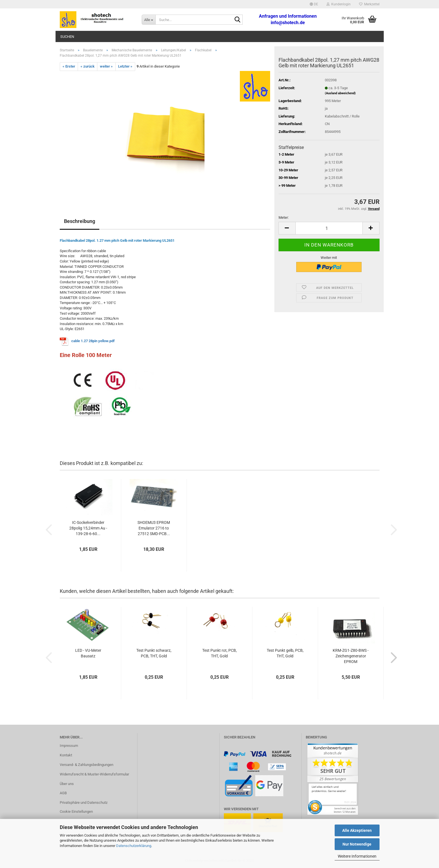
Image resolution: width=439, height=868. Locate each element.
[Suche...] (149, 20)
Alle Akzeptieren (357, 830)
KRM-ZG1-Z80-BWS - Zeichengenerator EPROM (351, 656)
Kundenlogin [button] (339, 4)
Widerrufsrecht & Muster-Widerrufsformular (94, 774)
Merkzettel (369, 4)
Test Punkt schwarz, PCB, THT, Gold (154, 653)
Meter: (284, 217)
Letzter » (125, 66)
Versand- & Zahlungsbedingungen (87, 765)
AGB (63, 793)
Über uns (67, 784)
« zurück (88, 66)
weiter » (106, 66)
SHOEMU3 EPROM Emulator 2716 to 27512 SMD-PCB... (154, 528)
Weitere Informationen (357, 856)
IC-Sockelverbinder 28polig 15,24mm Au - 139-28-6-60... (88, 528)
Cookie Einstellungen (76, 811)
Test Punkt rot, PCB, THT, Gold (219, 653)
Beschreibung (80, 221)
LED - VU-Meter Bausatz (88, 653)
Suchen (67, 37)
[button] (314, 4)
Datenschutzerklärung (134, 846)
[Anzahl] (329, 228)
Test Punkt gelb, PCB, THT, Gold (285, 653)
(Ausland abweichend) (340, 93)
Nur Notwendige (357, 844)
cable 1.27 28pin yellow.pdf (93, 341)
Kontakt (66, 755)
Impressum (69, 746)
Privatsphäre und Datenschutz (84, 803)
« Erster (69, 66)
